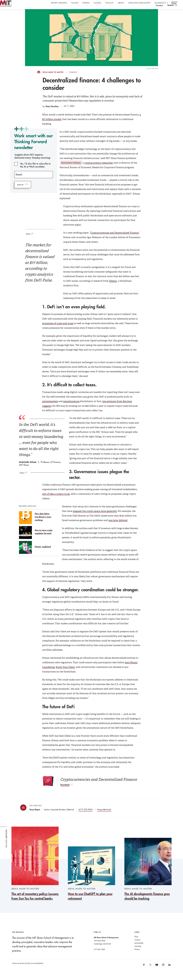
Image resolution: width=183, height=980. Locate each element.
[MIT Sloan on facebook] (144, 971)
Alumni (98, 3)
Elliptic (113, 287)
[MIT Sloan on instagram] (163, 971)
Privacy (137, 955)
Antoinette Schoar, (71, 168)
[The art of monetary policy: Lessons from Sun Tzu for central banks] (35, 869)
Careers (137, 945)
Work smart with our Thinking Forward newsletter (34, 147)
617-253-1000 (99, 955)
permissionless (50, 407)
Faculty (110, 3)
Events (86, 3)
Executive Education (139, 3)
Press (136, 942)
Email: (19, 180)
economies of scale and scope (58, 329)
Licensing (138, 952)
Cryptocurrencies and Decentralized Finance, (115, 238)
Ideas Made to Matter (53, 78)
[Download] (99, 787)
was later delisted (118, 526)
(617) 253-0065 (86, 815)
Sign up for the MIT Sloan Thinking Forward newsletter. (97, 10)
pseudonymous (71, 407)
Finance (73, 78)
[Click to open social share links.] (31, 239)
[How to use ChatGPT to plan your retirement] (91, 879)
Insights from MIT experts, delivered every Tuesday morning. (32, 162)
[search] (172, 10)
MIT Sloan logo (7, 14)
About (121, 3)
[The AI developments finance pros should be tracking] (148, 875)
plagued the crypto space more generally (95, 517)
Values (75, 3)
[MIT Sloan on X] (150, 971)
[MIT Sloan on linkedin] (169, 971)
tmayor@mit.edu (104, 815)
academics (160, 3)
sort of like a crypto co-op (56, 500)
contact (159, 11)
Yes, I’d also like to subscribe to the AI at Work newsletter (35, 169)
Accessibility (139, 949)
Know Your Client (65, 673)
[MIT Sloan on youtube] (156, 972)
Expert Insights (59, 3)
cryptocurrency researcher (99, 168)
